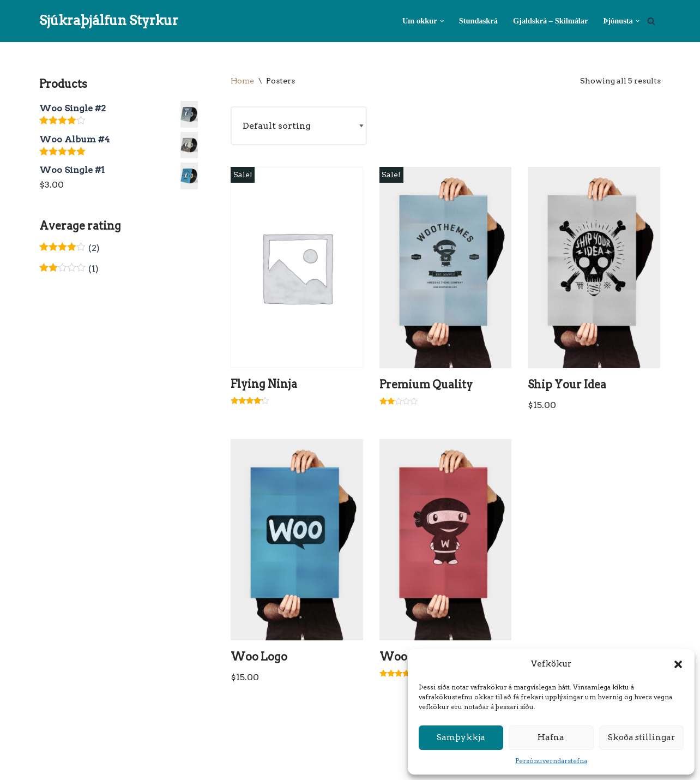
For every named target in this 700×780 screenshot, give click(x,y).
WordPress (147, 766)
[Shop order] (299, 126)
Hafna (551, 737)
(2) (70, 248)
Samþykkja (461, 737)
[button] (678, 664)
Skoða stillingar (641, 737)
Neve (50, 766)
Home (242, 81)
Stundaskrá (478, 21)
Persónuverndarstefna (551, 761)
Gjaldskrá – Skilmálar (551, 21)
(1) (69, 269)
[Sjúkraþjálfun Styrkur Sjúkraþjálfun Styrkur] (109, 21)
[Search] (651, 21)
